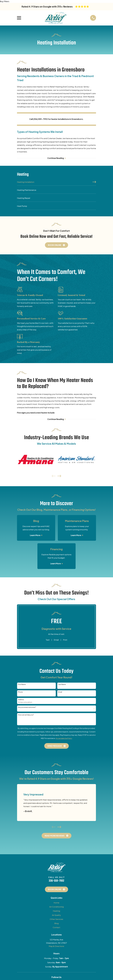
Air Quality (56, 915)
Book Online (56, 245)
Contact (56, 928)
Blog (56, 924)
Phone (20, 692)
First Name (22, 685)
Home (56, 903)
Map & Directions (56, 947)
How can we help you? (26, 715)
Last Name (62, 685)
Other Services (56, 920)
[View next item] (59, 476)
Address (21, 700)
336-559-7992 (56, 881)
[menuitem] (57, 183)
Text (48, 640)
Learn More (36, 536)
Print (65, 640)
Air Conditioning (56, 907)
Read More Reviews (56, 836)
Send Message (56, 746)
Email (56, 640)
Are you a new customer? (27, 708)
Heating (56, 911)
